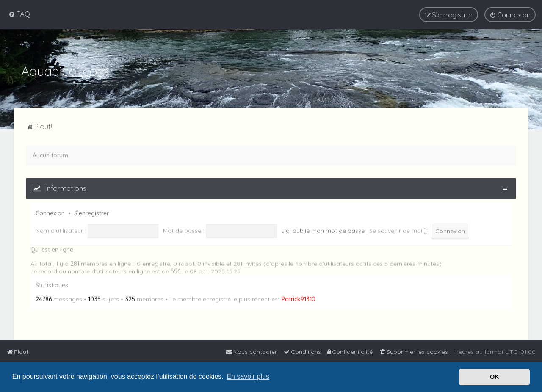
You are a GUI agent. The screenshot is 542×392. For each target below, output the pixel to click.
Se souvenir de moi (399, 229)
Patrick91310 (299, 298)
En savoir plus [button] (248, 377)
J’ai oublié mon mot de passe (323, 229)
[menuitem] (19, 14)
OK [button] (495, 377)
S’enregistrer (91, 212)
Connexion (50, 212)
